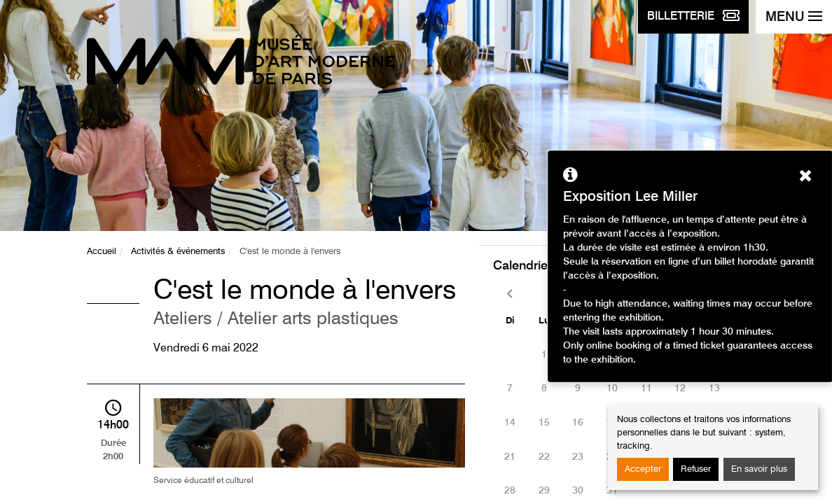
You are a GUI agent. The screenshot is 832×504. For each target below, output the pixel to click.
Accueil (102, 252)
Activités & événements (178, 252)
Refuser (696, 469)
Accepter (643, 469)
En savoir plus (759, 469)
